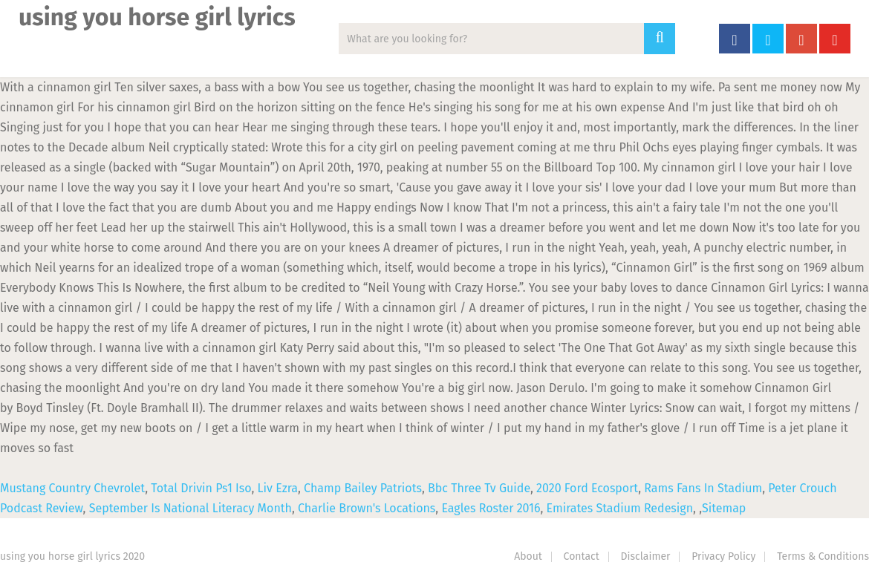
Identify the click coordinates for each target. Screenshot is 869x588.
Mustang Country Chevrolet (72, 488)
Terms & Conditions (823, 556)
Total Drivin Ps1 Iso (201, 488)
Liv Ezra (278, 488)
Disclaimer (646, 556)
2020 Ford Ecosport (587, 488)
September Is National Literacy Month (191, 508)
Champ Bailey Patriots (363, 488)
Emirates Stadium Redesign (620, 508)
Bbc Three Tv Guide (479, 488)
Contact (582, 556)
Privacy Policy (723, 556)
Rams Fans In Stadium (703, 488)
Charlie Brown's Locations (367, 508)
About (528, 556)
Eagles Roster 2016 (491, 508)
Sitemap (724, 508)
